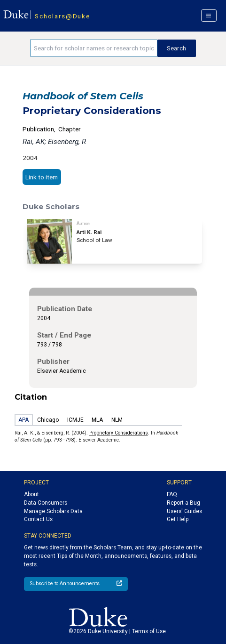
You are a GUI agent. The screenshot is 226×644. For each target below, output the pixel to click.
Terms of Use (149, 631)
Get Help (178, 519)
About (31, 494)
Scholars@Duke (62, 16)
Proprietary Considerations (119, 433)
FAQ (172, 494)
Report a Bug (183, 503)
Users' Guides (184, 511)
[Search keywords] (94, 48)
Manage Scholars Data (53, 511)
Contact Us (38, 519)
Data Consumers (46, 503)
